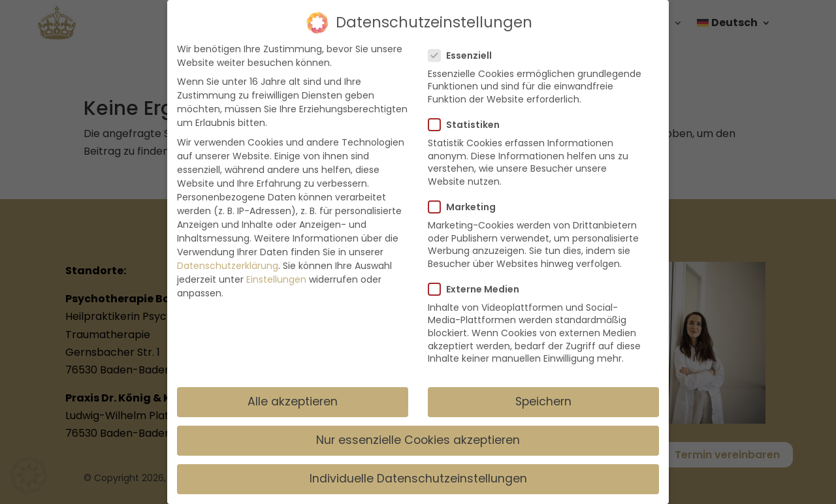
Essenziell (465, 49)
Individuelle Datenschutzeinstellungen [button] (418, 472)
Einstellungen (276, 273)
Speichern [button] (543, 395)
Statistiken (469, 118)
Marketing (467, 200)
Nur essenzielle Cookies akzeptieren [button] (418, 433)
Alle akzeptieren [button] (293, 395)
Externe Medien (479, 283)
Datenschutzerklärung (228, 259)
